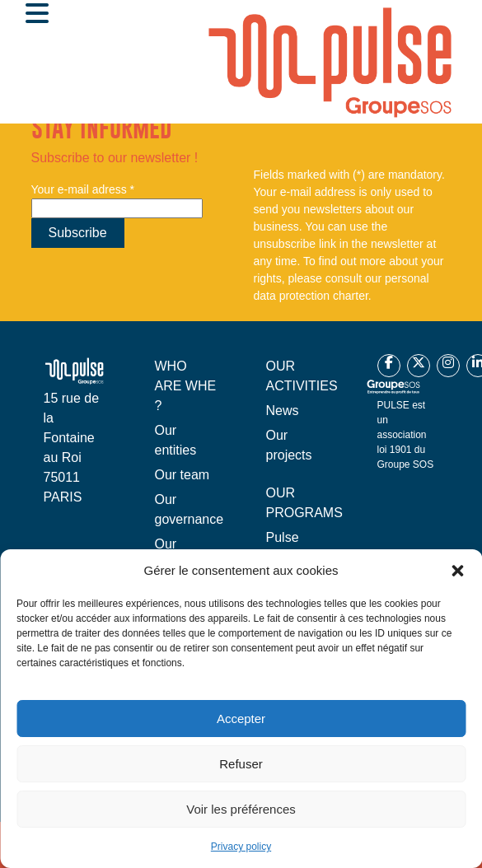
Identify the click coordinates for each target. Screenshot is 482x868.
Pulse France (287, 547)
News (283, 411)
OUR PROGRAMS (304, 503)
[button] (457, 571)
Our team (183, 475)
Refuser (241, 764)
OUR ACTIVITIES (302, 376)
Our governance (190, 509)
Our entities (176, 440)
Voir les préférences (241, 809)
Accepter (241, 719)
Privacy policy (241, 847)
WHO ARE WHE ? (186, 386)
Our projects (289, 445)
